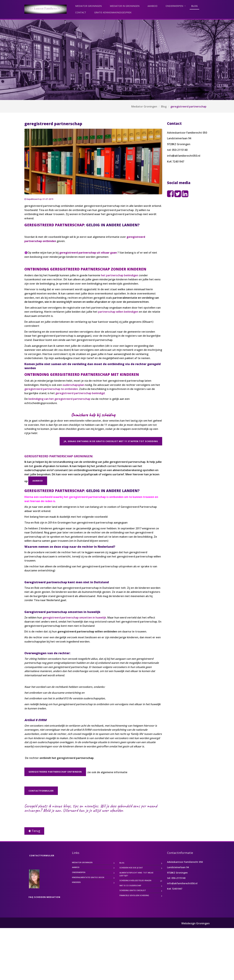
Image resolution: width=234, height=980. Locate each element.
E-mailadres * (37, 821)
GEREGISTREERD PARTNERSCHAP (54, 225)
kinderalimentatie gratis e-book (88, 929)
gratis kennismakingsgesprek (113, 12)
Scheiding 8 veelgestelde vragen (135, 932)
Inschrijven (51, 856)
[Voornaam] (51, 837)
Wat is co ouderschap (130, 937)
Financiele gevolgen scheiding (134, 947)
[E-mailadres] (51, 826)
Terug (34, 883)
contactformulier (41, 791)
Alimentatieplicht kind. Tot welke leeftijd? (136, 926)
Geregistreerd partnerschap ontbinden (55, 772)
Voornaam (35, 832)
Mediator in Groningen (125, 6)
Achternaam (36, 843)
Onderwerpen (174, 6)
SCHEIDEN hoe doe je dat (131, 920)
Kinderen (76, 934)
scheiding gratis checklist (133, 942)
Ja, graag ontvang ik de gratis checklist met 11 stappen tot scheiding (111, 441)
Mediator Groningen (88, 6)
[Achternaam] (51, 848)
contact (81, 12)
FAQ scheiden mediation (44, 949)
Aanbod (153, 6)
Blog (194, 6)
